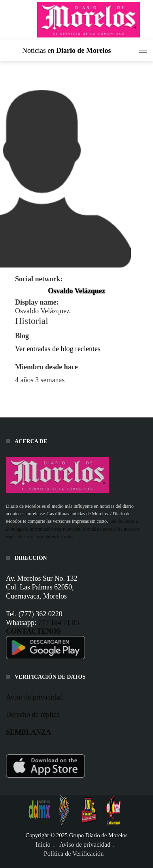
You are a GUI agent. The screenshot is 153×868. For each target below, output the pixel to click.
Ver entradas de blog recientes (58, 349)
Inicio (43, 844)
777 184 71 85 (59, 622)
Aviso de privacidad (34, 697)
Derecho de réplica (33, 715)
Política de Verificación (74, 854)
